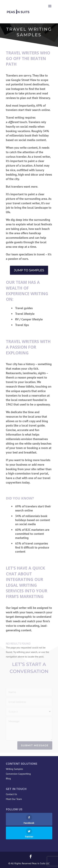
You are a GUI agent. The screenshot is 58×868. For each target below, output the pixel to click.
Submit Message (35, 745)
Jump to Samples (29, 270)
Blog (8, 778)
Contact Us (11, 794)
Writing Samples (14, 769)
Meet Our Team (14, 799)
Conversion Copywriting (18, 774)
